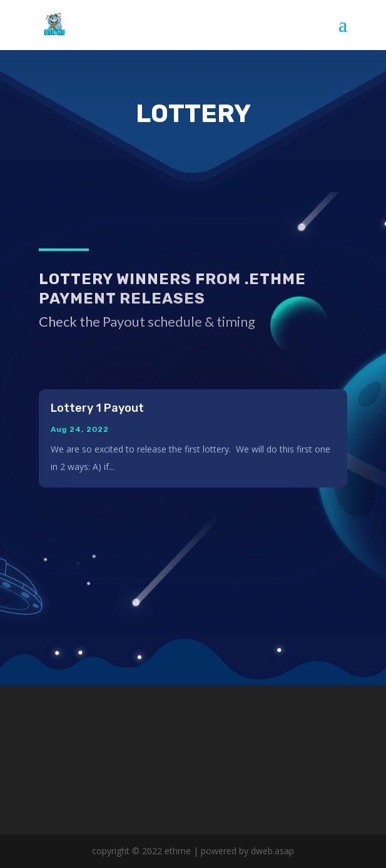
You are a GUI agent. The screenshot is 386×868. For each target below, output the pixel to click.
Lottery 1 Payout (97, 408)
